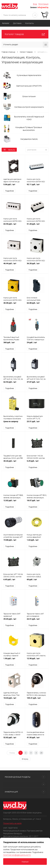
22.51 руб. (37, 620)
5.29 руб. (37, 462)
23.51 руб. (37, 423)
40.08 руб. (13, 304)
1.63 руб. (37, 541)
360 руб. (13, 344)
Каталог (6, 23)
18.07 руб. (37, 502)
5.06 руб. (13, 186)
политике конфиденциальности (17, 855)
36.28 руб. (37, 265)
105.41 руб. (37, 699)
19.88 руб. (13, 541)
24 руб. (37, 344)
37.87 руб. (37, 383)
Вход (35, 4)
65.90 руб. (13, 225)
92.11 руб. (37, 186)
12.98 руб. (37, 660)
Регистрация (43, 4)
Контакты (30, 23)
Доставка (17, 23)
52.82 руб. (13, 739)
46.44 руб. (13, 265)
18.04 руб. (13, 699)
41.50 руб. (37, 739)
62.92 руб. (13, 383)
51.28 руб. (37, 225)
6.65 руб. (13, 581)
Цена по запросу (13, 423)
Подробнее (10, 191)
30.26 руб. (13, 462)
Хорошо (25, 862)
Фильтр (9, 150)
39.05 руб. (13, 620)
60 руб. (37, 581)
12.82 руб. (13, 502)
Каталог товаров (25, 34)
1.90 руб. (13, 660)
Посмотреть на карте (12, 823)
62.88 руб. (37, 304)
